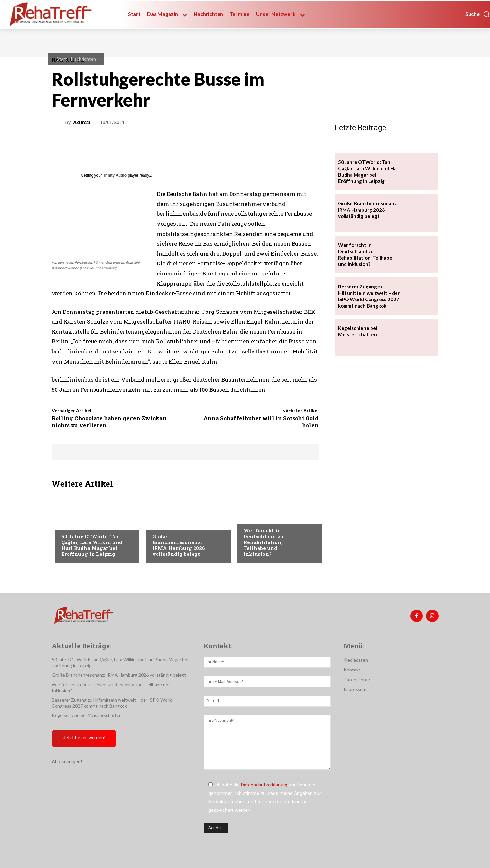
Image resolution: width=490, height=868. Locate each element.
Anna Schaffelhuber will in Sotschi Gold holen (261, 421)
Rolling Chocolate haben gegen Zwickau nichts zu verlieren (109, 421)
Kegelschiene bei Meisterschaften (358, 331)
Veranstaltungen (81, 523)
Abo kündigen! (67, 762)
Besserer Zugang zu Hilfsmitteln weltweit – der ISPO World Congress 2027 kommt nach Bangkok (369, 296)
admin (82, 122)
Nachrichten (84, 59)
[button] (478, 14)
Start (62, 59)
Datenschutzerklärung (264, 785)
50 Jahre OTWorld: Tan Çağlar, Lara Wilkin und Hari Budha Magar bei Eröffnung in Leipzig (92, 545)
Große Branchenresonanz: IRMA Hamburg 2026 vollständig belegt (179, 545)
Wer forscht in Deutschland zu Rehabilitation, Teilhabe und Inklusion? (264, 542)
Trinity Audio (115, 175)
